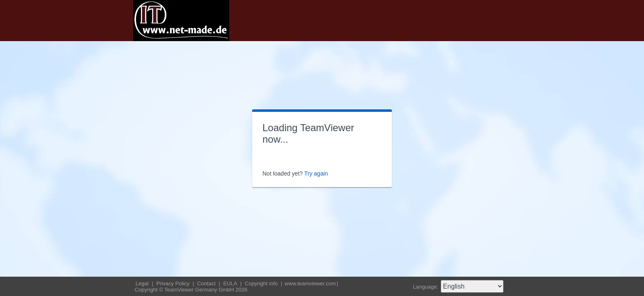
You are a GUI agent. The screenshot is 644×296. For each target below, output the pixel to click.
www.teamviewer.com (310, 283)
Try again (316, 173)
